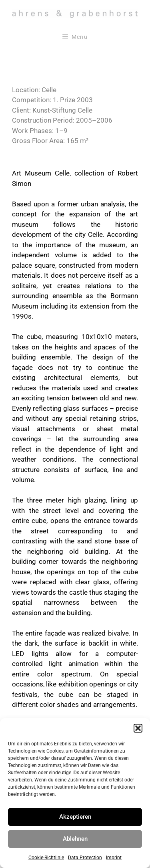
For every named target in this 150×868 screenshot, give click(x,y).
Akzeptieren (75, 817)
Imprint (114, 858)
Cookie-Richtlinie (46, 858)
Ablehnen (75, 839)
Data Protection (85, 858)
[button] (138, 728)
